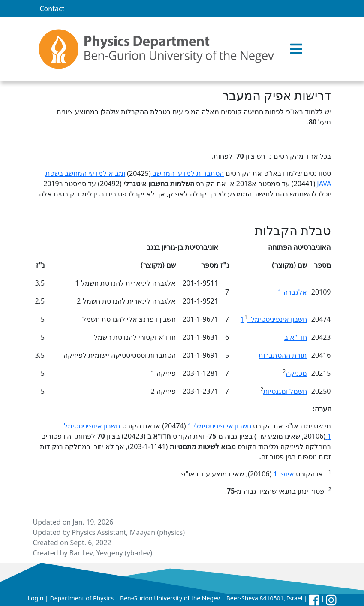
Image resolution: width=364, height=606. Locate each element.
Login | (39, 598)
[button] (296, 49)
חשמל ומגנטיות (285, 391)
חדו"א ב (296, 337)
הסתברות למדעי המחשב (187, 173)
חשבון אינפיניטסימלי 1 (274, 319)
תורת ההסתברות (283, 355)
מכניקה (296, 373)
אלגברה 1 (292, 292)
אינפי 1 (283, 474)
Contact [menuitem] (52, 9)
